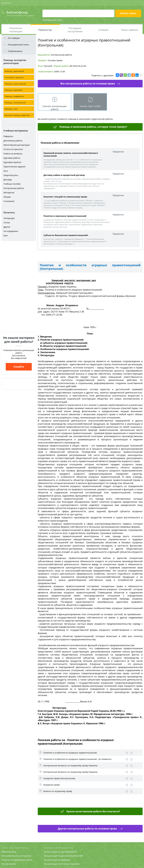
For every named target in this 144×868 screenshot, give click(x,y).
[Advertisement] (19, 286)
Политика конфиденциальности (17, 860)
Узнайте (19, 367)
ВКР (81, 856)
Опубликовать (15, 51)
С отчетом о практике (14, 77)
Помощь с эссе (11, 109)
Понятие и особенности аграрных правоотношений (70, 753)
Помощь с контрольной (15, 103)
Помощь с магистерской (15, 84)
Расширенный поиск (52, 20)
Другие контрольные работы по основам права (88, 829)
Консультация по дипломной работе (62, 856)
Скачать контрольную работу (55, 108)
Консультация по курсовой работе (60, 852)
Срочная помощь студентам (17, 115)
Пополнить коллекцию (16, 30)
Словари (103, 30)
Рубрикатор (45, 30)
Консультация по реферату (57, 860)
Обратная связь (9, 852)
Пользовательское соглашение (16, 856)
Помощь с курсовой (13, 90)
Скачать (127, 753)
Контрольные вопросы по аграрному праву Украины (70, 765)
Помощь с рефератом (14, 96)
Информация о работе (131, 753)
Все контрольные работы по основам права (88, 84)
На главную (14, 38)
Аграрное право (52, 785)
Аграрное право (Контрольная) (59, 778)
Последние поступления (75, 30)
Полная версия (9, 864)
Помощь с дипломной (14, 71)
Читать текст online (90, 106)
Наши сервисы (130, 30)
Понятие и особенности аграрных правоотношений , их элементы (77, 759)
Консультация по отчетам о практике (62, 864)
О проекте (6, 3)
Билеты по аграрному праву (58, 791)
